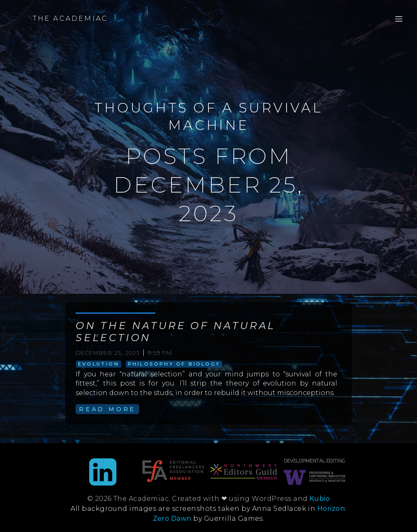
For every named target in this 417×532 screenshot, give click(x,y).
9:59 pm (160, 353)
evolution (99, 364)
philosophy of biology (174, 364)
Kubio (320, 499)
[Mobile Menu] (399, 19)
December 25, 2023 (108, 353)
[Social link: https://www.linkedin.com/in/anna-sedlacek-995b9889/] (103, 473)
